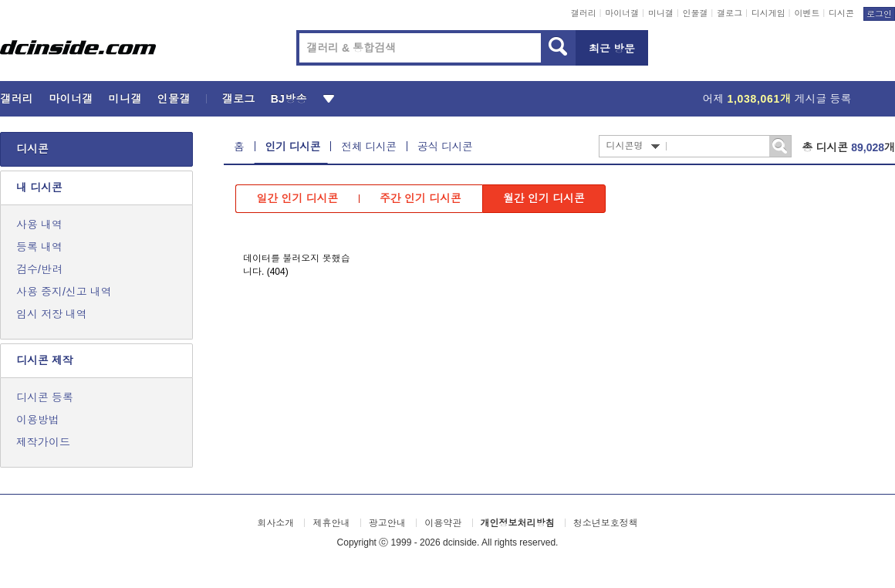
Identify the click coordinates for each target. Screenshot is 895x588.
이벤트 (807, 13)
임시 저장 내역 (52, 314)
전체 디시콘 (369, 147)
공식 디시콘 (445, 147)
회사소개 (275, 523)
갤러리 (584, 13)
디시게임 (768, 13)
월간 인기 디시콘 (544, 198)
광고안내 (387, 523)
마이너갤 (622, 13)
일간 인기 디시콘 (298, 198)
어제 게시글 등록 (777, 99)
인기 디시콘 (293, 147)
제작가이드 (43, 442)
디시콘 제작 (45, 360)
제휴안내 (331, 523)
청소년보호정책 (606, 523)
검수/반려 (39, 269)
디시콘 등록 (45, 397)
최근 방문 (612, 49)
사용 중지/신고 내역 (64, 292)
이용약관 (443, 523)
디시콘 (841, 13)
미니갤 (661, 13)
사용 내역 (39, 225)
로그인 (879, 14)
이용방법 (38, 420)
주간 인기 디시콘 (420, 198)
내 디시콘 (39, 188)
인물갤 (696, 13)
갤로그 (730, 13)
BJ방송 (289, 99)
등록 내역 (39, 247)
